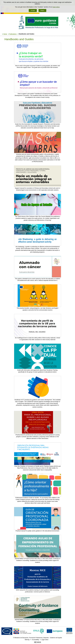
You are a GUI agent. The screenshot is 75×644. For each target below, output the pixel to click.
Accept (33, 10)
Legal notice (45, 640)
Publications (13, 34)
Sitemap (27, 640)
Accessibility (35, 640)
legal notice (56, 7)
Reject (42, 10)
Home (5, 34)
